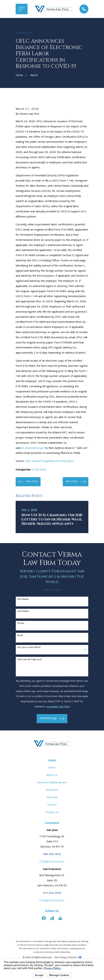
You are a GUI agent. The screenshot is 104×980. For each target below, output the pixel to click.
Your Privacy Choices (68, 958)
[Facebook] (44, 918)
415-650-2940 (52, 893)
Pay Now (52, 798)
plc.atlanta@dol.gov (33, 448)
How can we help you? (30, 660)
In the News (39, 470)
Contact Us (52, 813)
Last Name (23, 611)
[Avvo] (52, 918)
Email (20, 636)
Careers (52, 805)
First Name (23, 599)
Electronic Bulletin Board (52, 783)
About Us (52, 775)
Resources (52, 790)
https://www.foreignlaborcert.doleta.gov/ (50, 461)
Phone (21, 623)
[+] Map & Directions (52, 862)
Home (52, 768)
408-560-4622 (52, 854)
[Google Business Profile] (60, 918)
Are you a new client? (29, 648)
